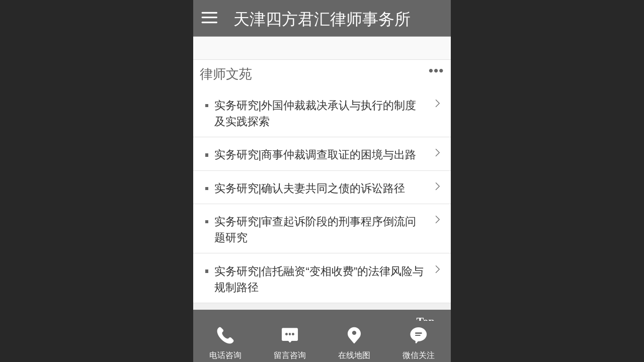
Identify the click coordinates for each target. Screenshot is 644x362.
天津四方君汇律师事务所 (322, 19)
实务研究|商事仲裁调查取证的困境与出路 (315, 155)
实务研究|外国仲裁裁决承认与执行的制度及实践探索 (315, 113)
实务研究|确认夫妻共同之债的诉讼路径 (310, 188)
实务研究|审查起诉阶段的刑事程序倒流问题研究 (315, 230)
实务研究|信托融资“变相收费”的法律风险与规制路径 (319, 279)
